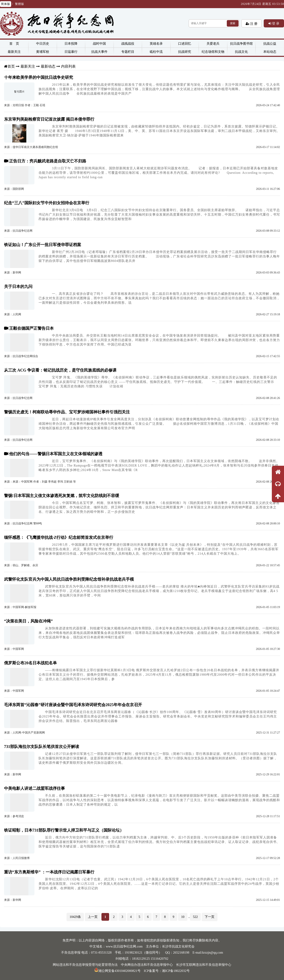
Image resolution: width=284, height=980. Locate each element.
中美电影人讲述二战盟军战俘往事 (34, 788)
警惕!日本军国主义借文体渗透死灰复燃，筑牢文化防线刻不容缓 (62, 496)
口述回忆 (185, 44)
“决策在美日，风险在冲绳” (28, 621)
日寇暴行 (71, 52)
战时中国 (99, 44)
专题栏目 (128, 52)
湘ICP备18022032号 (176, 971)
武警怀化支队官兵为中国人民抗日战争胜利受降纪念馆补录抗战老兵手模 (69, 579)
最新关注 (14, 52)
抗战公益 (270, 44)
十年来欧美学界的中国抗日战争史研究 (39, 77)
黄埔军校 (43, 52)
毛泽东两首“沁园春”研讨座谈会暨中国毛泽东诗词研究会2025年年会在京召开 (73, 705)
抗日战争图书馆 (241, 44)
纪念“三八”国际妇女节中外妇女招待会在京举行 (47, 203)
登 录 (275, 23)
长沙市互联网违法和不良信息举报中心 (204, 965)
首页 (11, 66)
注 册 (253, 24)
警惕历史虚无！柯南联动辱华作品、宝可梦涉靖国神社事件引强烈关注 (67, 412)
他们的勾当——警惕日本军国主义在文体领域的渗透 (56, 454)
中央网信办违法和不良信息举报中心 (147, 965)
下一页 (210, 917)
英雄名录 (156, 44)
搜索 (233, 23)
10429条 (75, 917)
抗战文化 (241, 52)
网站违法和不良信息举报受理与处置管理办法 (85, 965)
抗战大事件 (99, 52)
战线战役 (128, 44)
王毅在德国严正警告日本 (31, 328)
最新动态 (48, 66)
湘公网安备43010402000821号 (117, 971)
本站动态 (270, 52)
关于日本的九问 (18, 286)
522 (195, 917)
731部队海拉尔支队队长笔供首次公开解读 (42, 747)
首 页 (14, 44)
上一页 (93, 917)
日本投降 (71, 44)
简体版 (6, 4)
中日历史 (43, 44)
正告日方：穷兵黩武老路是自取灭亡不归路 (48, 161)
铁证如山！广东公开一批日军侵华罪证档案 (43, 245)
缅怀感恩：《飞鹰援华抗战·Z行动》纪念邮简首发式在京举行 (59, 537)
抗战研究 (185, 52)
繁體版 (20, 4)
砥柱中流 (156, 52)
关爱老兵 (213, 44)
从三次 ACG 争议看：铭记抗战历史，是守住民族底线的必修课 (60, 370)
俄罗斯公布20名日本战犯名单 (30, 663)
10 (183, 917)
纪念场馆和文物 (213, 52)
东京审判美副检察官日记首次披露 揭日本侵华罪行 (49, 119)
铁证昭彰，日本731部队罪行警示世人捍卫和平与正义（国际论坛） (64, 830)
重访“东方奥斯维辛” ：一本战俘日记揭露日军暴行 (49, 872)
